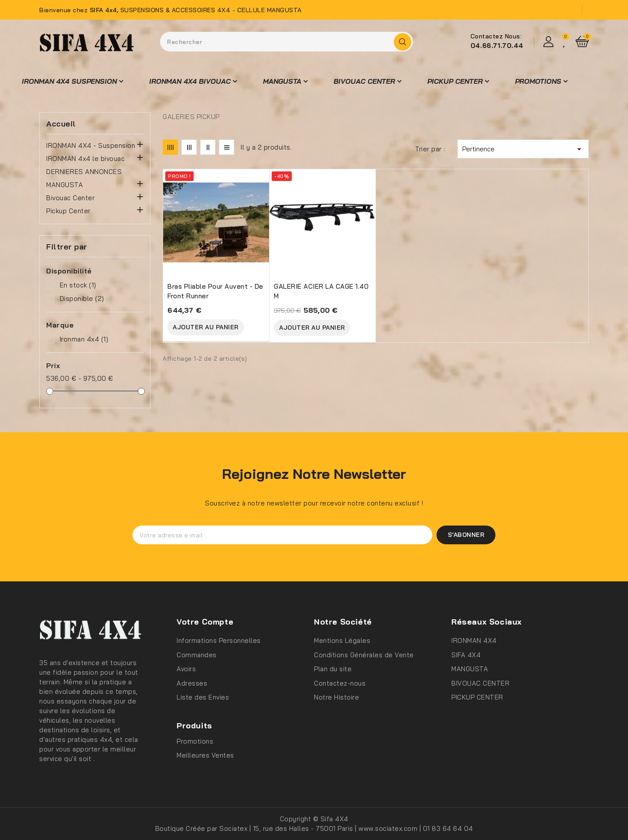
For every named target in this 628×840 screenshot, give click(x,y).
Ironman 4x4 (84, 339)
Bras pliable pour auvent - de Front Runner (215, 291)
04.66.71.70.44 (497, 46)
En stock (78, 285)
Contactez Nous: (496, 36)
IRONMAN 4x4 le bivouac (85, 159)
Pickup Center (68, 211)
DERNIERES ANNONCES (84, 172)
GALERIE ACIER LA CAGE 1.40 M (321, 291)
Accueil (61, 124)
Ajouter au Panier (206, 327)
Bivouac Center (70, 198)
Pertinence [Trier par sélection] (523, 149)
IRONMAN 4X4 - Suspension (91, 145)
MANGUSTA (65, 185)
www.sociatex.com (389, 828)
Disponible (82, 299)
